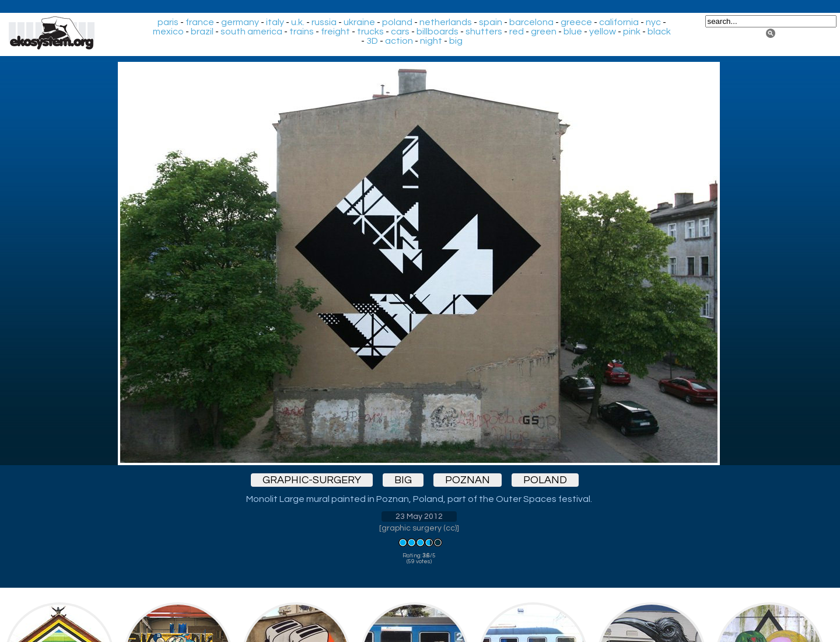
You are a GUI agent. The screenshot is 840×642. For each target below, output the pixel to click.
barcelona (531, 22)
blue (573, 32)
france (200, 22)
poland (397, 22)
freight (335, 32)
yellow (603, 32)
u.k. (298, 22)
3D (372, 41)
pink (632, 32)
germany (240, 22)
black (659, 32)
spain (491, 22)
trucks (370, 32)
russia (324, 22)
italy (275, 22)
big (456, 41)
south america (251, 32)
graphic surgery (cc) (419, 528)
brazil (202, 32)
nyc (653, 22)
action (399, 41)
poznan (468, 480)
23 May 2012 (419, 517)
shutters (484, 32)
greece (576, 22)
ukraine (359, 22)
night (431, 41)
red (517, 32)
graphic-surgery (312, 480)
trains (302, 32)
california (619, 22)
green (544, 32)
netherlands (446, 22)
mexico (168, 32)
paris (168, 22)
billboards (437, 32)
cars (400, 32)
